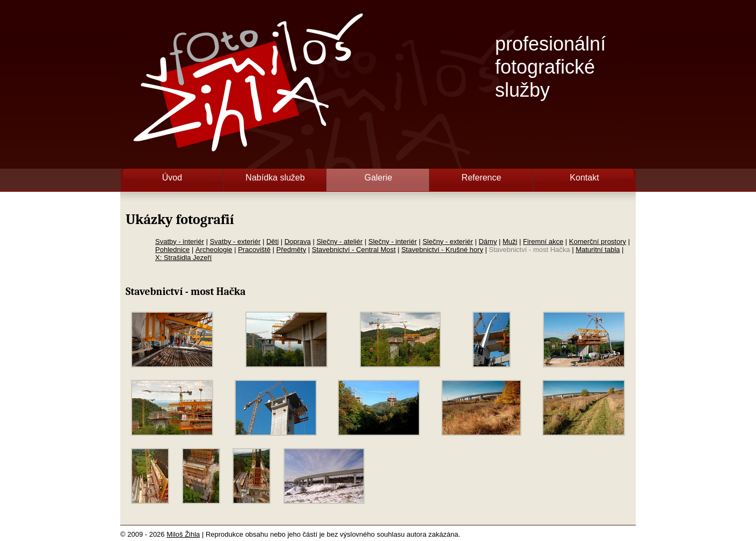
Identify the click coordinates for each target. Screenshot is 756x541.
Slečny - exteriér (448, 241)
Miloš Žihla (183, 534)
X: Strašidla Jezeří (184, 258)
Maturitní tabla (598, 250)
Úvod (172, 178)
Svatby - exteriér (235, 241)
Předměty (292, 250)
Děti (272, 241)
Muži (510, 241)
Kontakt (584, 178)
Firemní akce (543, 241)
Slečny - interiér (392, 241)
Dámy (488, 241)
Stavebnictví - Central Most (354, 250)
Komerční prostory (598, 241)
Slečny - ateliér (339, 241)
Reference (482, 178)
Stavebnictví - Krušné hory (442, 250)
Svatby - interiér (180, 241)
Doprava (298, 241)
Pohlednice (172, 250)
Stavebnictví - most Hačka (530, 250)
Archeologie (214, 250)
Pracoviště (254, 250)
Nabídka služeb (275, 178)
